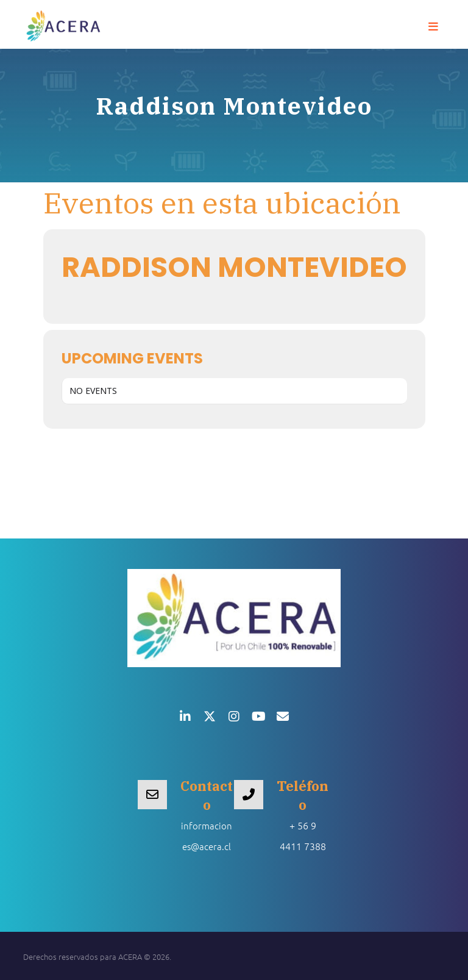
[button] (433, 27)
